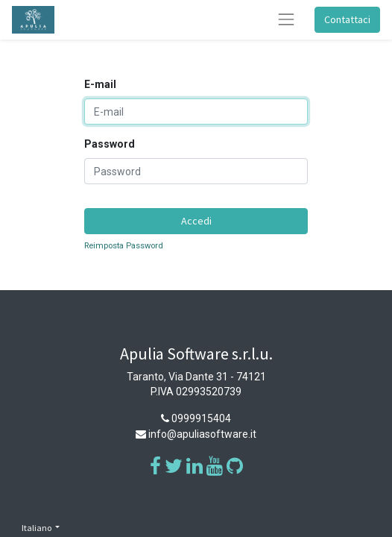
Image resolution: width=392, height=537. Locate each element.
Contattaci (347, 19)
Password (110, 144)
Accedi (196, 221)
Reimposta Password (124, 246)
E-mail (100, 84)
